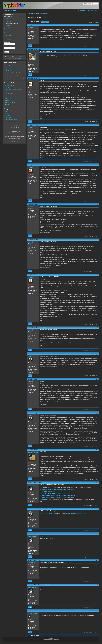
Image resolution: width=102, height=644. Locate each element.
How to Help (15, 142)
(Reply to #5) (42, 204)
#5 (97, 165)
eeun (30, 52)
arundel (31, 27)
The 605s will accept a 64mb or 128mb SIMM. (57, 490)
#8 (97, 275)
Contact (96, 10)
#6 (97, 204)
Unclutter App (18, 59)
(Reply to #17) (45, 585)
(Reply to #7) (42, 275)
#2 (97, 49)
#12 (97, 413)
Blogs (7, 111)
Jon (29, 356)
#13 (97, 450)
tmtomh (31, 81)
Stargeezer (7, 95)
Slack (9, 25)
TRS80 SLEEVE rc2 (11, 67)
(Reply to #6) (42, 240)
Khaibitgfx (7, 87)
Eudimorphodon (34, 452)
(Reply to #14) (45, 509)
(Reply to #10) (42, 379)
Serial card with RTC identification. (14, 73)
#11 (97, 379)
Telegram (10, 27)
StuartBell (32, 563)
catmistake (32, 485)
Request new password (12, 50)
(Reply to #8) (42, 328)
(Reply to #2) (44, 78)
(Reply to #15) (45, 534)
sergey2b (7, 101)
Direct (10, 59)
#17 (97, 560)
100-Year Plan (89, 10)
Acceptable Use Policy (11, 119)
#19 (97, 611)
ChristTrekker (33, 613)
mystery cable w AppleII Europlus (14, 65)
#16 (97, 534)
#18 (97, 585)
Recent (15, 10)
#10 (97, 354)
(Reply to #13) (45, 483)
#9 (97, 328)
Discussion (36, 13)
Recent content (9, 35)
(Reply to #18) (44, 611)
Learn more (7, 29)
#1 (97, 25)
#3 (97, 78)
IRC (8, 18)
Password (7, 46)
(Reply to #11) (42, 413)
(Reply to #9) (42, 354)
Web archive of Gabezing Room (48, 514)
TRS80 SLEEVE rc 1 (10, 103)
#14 (97, 483)
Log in (29, 22)
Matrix (9, 20)
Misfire (9, 23)
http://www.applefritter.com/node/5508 (75, 514)
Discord (9, 22)
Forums (10, 10)
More (24, 79)
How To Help (81, 10)
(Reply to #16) (45, 560)
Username (7, 42)
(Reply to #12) (42, 450)
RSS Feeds (8, 115)
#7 (97, 240)
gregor (6, 91)
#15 (97, 509)
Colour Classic (44, 13)
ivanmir (31, 207)
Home (5, 10)
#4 (97, 125)
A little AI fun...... (9, 93)
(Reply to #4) (43, 165)
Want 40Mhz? (44, 500)
